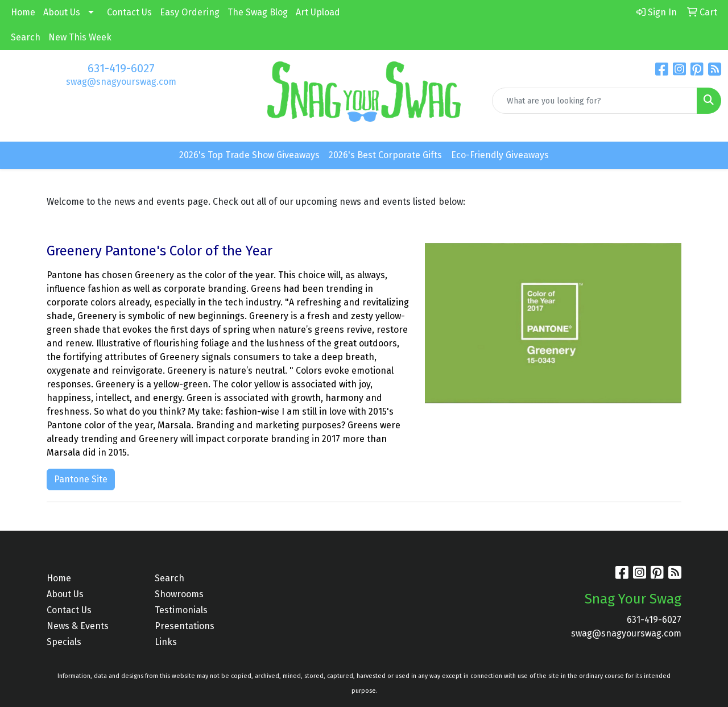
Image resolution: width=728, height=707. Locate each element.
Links (166, 642)
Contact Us (129, 12)
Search (26, 37)
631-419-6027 (121, 68)
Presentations (185, 626)
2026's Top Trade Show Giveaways (249, 155)
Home (23, 12)
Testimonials (181, 610)
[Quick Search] (595, 101)
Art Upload (318, 12)
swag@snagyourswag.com (121, 82)
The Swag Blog (258, 12)
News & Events (78, 626)
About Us (62, 12)
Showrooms (179, 594)
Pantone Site (81, 479)
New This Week (80, 37)
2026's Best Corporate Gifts (385, 155)
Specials (64, 642)
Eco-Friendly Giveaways (500, 155)
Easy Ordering (190, 12)
